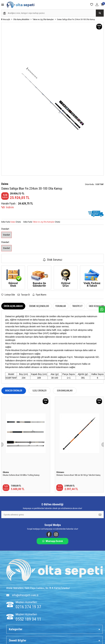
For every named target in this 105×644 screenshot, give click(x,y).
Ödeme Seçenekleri (39, 306)
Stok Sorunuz (53, 260)
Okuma (6, 472)
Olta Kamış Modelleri (21, 19)
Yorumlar (61, 306)
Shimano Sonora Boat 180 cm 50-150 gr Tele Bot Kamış (78, 475)
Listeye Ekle (8, 295)
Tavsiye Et (24, 295)
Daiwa (5, 184)
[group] (52, 99)
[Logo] (54, 570)
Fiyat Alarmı (39, 295)
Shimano (60, 472)
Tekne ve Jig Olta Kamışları (43, 19)
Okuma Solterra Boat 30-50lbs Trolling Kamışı (21, 475)
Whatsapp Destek (53, 541)
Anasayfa (6, 19)
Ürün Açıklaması (13, 306)
